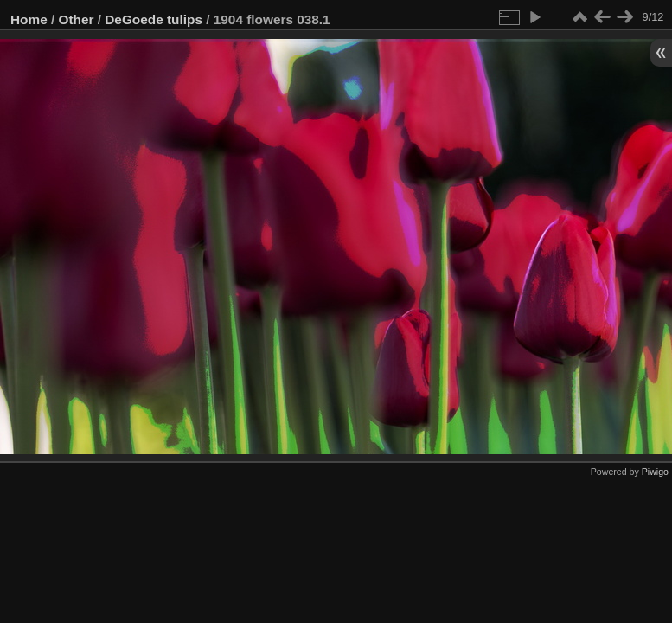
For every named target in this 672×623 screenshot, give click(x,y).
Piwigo (655, 472)
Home (29, 19)
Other (77, 19)
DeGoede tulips (154, 19)
